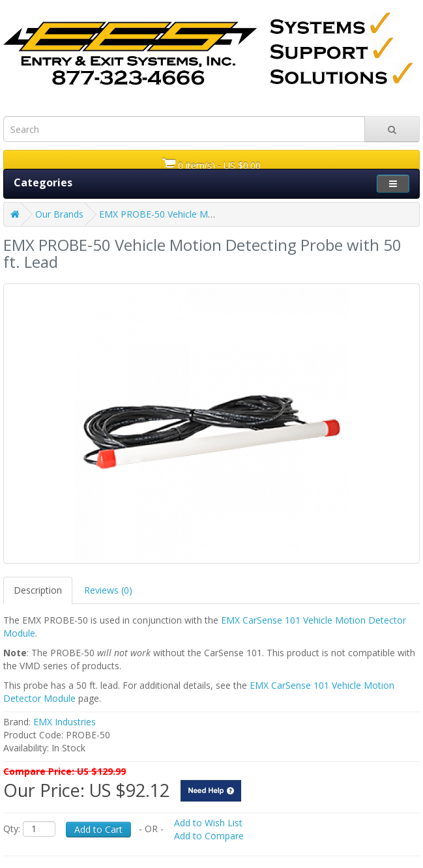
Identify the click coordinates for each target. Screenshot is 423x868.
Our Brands (59, 214)
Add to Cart (98, 829)
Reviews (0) (108, 590)
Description (38, 590)
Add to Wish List (208, 823)
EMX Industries (65, 722)
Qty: (12, 829)
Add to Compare (209, 836)
